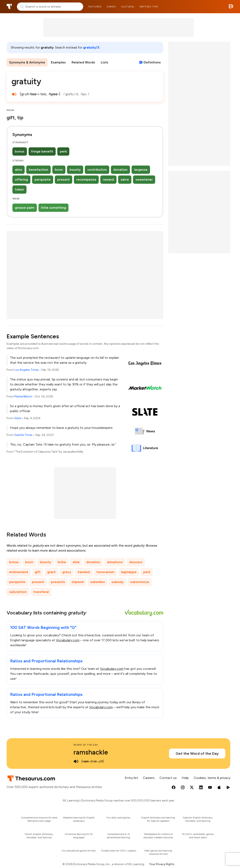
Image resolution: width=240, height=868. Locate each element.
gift (38, 572)
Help (185, 778)
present (64, 179)
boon (59, 170)
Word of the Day (86, 745)
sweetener (144, 179)
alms (19, 170)
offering (21, 179)
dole (76, 562)
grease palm (25, 208)
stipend (78, 582)
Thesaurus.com (9, 7)
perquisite (43, 179)
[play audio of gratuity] (14, 94)
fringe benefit (42, 151)
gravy (67, 572)
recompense (86, 179)
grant (51, 572)
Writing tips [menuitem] (149, 7)
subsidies (98, 582)
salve (125, 179)
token (19, 189)
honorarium (106, 572)
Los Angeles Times (26, 370)
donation (120, 170)
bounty (75, 170)
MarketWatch (23, 396)
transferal (41, 592)
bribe (62, 562)
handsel (84, 572)
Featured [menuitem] (95, 7)
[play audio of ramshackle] (76, 761)
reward (108, 179)
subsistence (140, 582)
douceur (136, 562)
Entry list (131, 778)
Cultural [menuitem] (128, 7)
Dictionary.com (231, 7)
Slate (18, 418)
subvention (18, 592)
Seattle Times (23, 435)
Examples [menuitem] (58, 62)
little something (53, 208)
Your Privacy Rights (162, 864)
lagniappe (129, 572)
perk (63, 151)
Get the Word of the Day (197, 754)
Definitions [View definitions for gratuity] (152, 62)
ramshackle (91, 752)
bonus (20, 151)
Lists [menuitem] (104, 62)
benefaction (38, 170)
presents (58, 582)
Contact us (168, 778)
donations (115, 562)
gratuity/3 (91, 47)
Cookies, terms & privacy (212, 778)
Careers (149, 778)
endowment (19, 572)
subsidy (118, 582)
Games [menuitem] (111, 7)
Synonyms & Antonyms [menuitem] (27, 62)
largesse (141, 170)
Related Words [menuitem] (83, 62)
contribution (97, 170)
